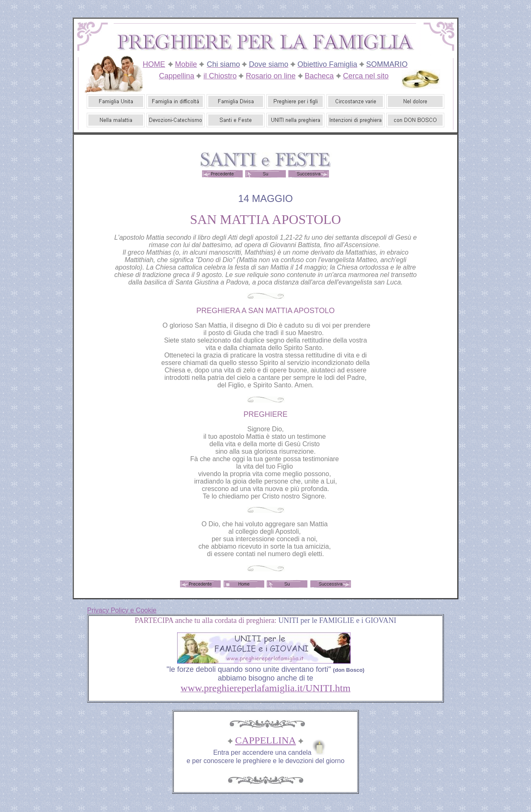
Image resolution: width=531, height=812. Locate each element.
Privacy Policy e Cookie (122, 610)
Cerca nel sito (366, 76)
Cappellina (177, 76)
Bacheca (319, 76)
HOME (154, 64)
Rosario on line (270, 76)
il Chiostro (220, 76)
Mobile (186, 64)
